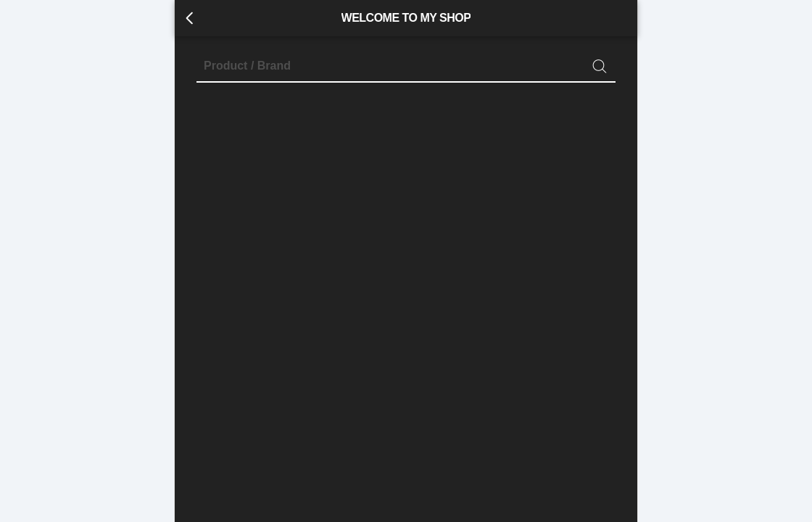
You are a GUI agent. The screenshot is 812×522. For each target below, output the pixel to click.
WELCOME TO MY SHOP (406, 18)
